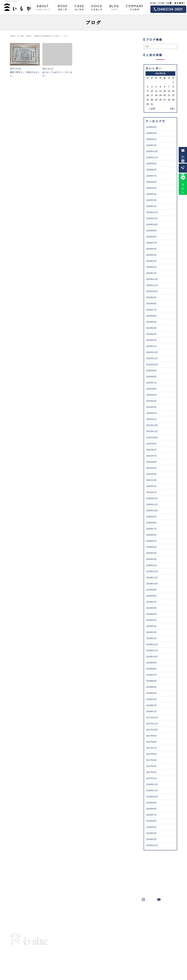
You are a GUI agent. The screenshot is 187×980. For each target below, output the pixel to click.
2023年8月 (151, 304)
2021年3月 (151, 480)
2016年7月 (151, 815)
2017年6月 (151, 754)
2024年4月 (151, 255)
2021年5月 (151, 468)
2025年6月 (151, 182)
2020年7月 (151, 529)
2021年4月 (151, 474)
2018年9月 (151, 663)
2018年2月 (151, 705)
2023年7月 (151, 310)
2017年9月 (151, 736)
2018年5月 (151, 687)
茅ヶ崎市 (80, 911)
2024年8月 (151, 237)
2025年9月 (151, 164)
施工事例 (80, 7)
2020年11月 (152, 504)
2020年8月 (151, 523)
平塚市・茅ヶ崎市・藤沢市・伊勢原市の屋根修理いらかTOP (35, 36)
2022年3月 (151, 407)
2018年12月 (152, 644)
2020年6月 (151, 535)
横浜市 (137, 911)
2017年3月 (151, 772)
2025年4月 (151, 194)
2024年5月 (151, 249)
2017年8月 (151, 742)
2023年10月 (152, 291)
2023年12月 (152, 279)
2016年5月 (151, 827)
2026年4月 (151, 127)
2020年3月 (151, 553)
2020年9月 (151, 517)
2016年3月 (151, 833)
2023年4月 (151, 328)
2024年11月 (152, 218)
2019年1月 (151, 638)
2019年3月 (151, 626)
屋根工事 (63, 7)
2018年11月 (152, 650)
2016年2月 (151, 839)
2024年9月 (151, 231)
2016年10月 (152, 797)
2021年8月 (151, 450)
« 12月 (152, 109)
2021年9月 (151, 444)
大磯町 (126, 911)
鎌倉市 (159, 911)
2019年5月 (151, 614)
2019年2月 (151, 632)
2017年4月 (151, 766)
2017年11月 (152, 724)
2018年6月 (151, 681)
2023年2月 (151, 340)
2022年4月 (151, 401)
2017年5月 (151, 760)
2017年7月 (151, 748)
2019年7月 (151, 602)
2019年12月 (152, 571)
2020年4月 (151, 547)
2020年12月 (152, 498)
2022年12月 (152, 352)
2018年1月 (151, 711)
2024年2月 (151, 267)
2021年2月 (151, 486)
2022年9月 (151, 371)
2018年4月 (151, 693)
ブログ (114, 7)
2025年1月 (151, 206)
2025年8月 (151, 170)
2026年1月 (151, 145)
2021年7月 (151, 456)
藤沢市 (92, 911)
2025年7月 (151, 176)
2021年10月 (152, 438)
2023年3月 (151, 334)
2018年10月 (152, 657)
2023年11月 (152, 285)
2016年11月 (152, 790)
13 (165, 91)
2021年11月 (152, 431)
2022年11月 (152, 358)
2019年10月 (152, 584)
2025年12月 (152, 151)
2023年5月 (151, 322)
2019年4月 (151, 620)
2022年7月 (151, 383)
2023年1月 (151, 346)
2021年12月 (152, 425)
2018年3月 (151, 699)
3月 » (173, 109)
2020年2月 (151, 559)
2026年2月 (151, 139)
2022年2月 (151, 413)
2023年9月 (151, 297)
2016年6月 (151, 821)
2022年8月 (151, 377)
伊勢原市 (104, 911)
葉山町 (116, 911)
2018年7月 (151, 675)
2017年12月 (152, 718)
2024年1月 (151, 273)
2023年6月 (151, 316)
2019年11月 (152, 578)
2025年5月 (151, 188)
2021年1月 (151, 492)
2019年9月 (151, 590)
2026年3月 (151, 133)
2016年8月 (151, 809)
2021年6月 (151, 462)
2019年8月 (151, 596)
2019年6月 (151, 608)
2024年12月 (152, 212)
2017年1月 (151, 778)
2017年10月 (152, 730)
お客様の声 (97, 7)
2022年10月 (152, 364)
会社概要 (135, 7)
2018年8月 (151, 669)
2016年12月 (152, 784)
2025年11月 (152, 157)
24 (152, 100)
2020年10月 (152, 511)
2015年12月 (152, 845)
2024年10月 (152, 224)
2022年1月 (151, 419)
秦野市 (148, 911)
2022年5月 (151, 395)
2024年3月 (151, 261)
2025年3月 (151, 200)
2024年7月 (151, 243)
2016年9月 (151, 803)
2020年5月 (151, 541)
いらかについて (43, 7)
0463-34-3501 (24, 958)
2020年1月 (151, 565)
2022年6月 (151, 389)
